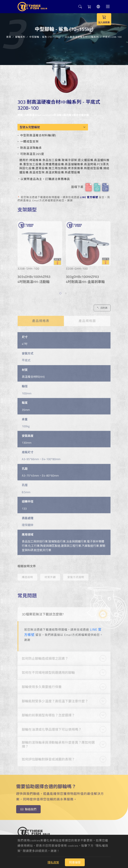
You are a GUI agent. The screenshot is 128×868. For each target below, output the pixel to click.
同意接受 (75, 862)
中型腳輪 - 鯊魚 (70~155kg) (45, 36)
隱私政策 (53, 862)
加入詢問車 (104, 19)
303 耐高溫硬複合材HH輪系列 (82, 36)
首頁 (9, 36)
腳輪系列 (20, 36)
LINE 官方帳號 (89, 197)
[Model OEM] (53, 127)
